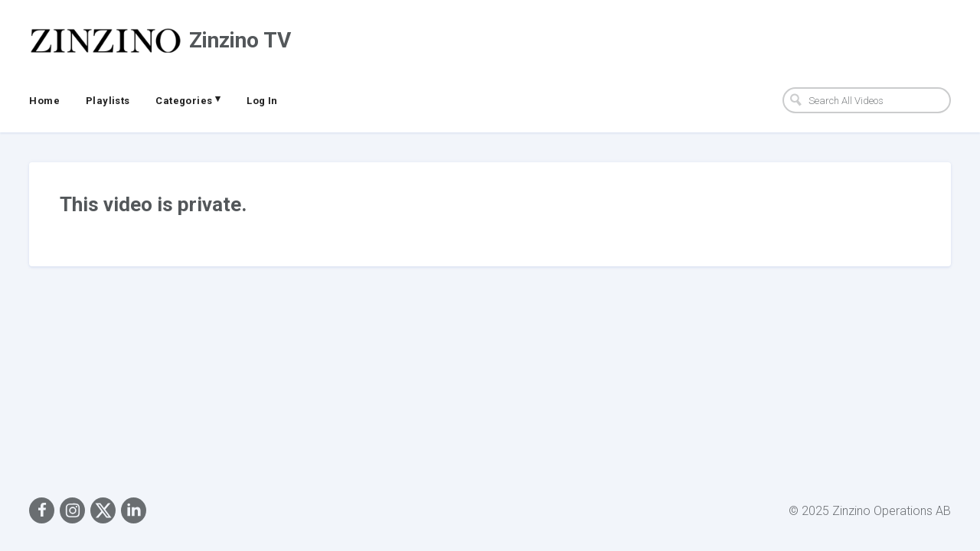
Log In (262, 101)
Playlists (108, 101)
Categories (188, 99)
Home (44, 101)
